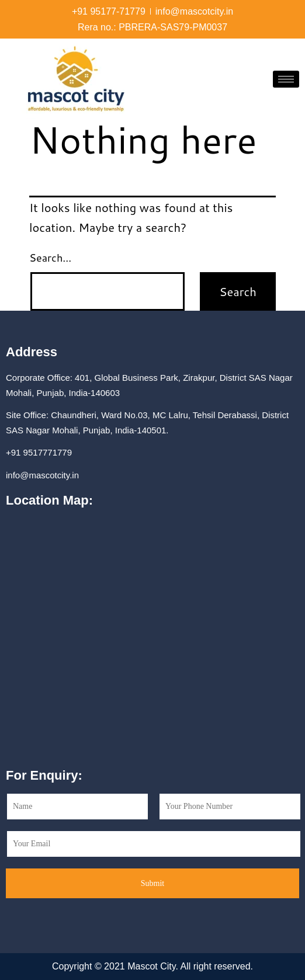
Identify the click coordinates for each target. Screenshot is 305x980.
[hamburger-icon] (286, 79)
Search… (50, 258)
